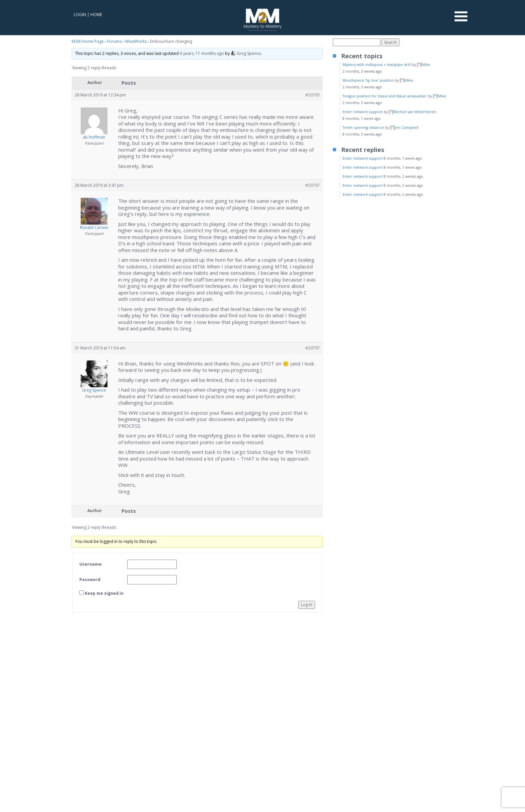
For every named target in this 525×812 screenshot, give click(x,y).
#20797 (313, 348)
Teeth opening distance (363, 127)
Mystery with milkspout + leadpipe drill (377, 64)
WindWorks (136, 41)
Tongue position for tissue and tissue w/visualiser (385, 96)
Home (96, 15)
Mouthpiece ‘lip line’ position (368, 80)
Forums (114, 41)
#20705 (313, 95)
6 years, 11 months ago (202, 53)
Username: (91, 564)
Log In (307, 605)
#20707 (313, 185)
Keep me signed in (104, 593)
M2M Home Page (88, 41)
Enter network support (363, 112)
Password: (90, 580)
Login (80, 15)
